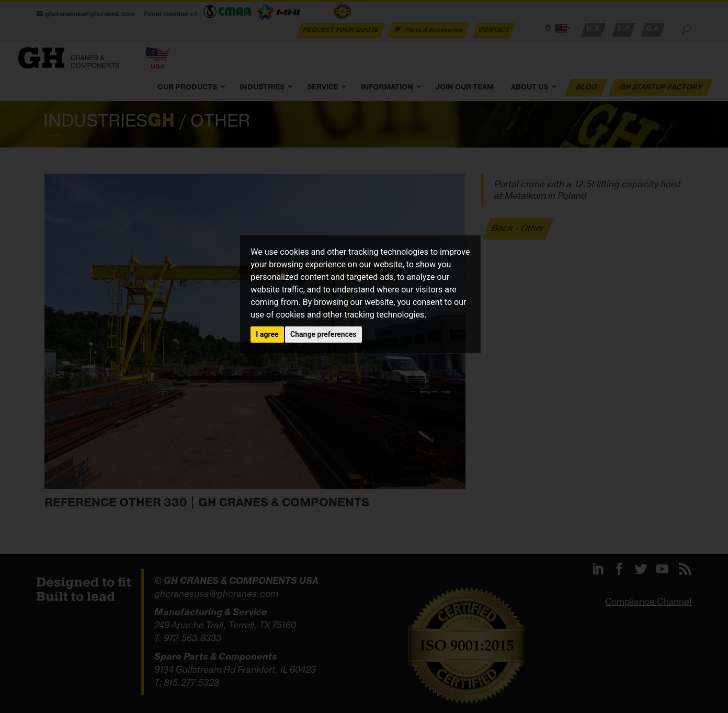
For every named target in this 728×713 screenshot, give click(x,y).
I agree (267, 334)
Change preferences (323, 334)
